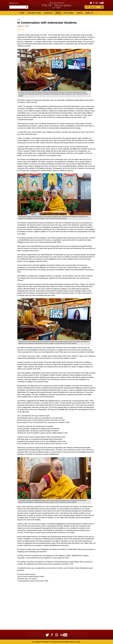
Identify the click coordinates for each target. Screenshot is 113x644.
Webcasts (91, 7)
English (14, 3)
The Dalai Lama (34, 13)
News (58, 13)
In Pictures (68, 13)
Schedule (48, 13)
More (89, 13)
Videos (80, 13)
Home (22, 13)
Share (20, 29)
